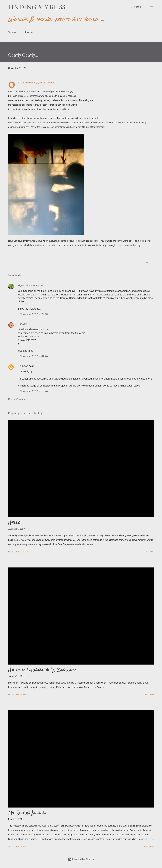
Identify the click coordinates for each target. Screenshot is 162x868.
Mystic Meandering (28, 286)
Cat (20, 324)
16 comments (22, 695)
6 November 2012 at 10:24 (33, 391)
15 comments (22, 846)
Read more (149, 552)
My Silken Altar (27, 813)
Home (29, 32)
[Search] (136, 7)
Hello (14, 522)
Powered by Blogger (81, 859)
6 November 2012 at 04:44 (33, 356)
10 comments (22, 552)
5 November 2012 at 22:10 (33, 314)
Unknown (23, 366)
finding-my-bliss (37, 7)
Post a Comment (18, 399)
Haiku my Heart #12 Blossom (42, 670)
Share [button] (147, 263)
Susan (12, 32)
